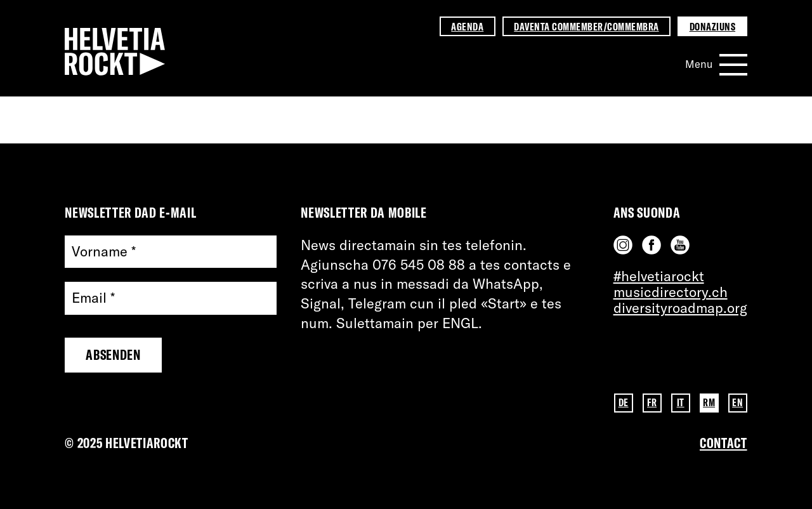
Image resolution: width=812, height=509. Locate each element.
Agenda (467, 26)
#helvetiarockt (659, 276)
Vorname (104, 252)
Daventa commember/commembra (586, 26)
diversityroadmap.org (680, 308)
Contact (724, 443)
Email (93, 298)
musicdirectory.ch (671, 292)
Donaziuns (712, 26)
